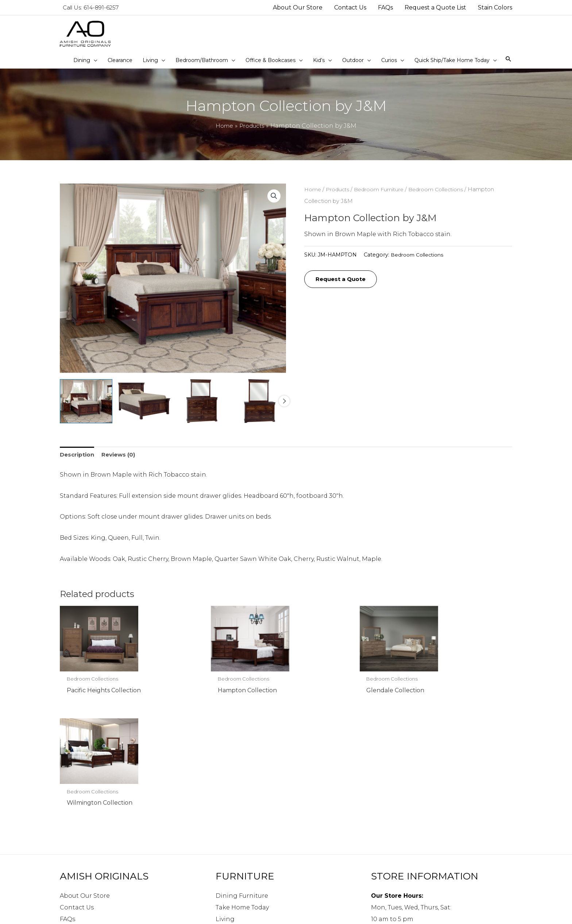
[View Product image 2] (144, 407)
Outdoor (229, 861)
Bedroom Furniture (382, 196)
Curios (225, 873)
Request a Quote (343, 286)
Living (225, 814)
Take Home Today (242, 803)
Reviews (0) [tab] (122, 461)
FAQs (67, 814)
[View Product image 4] (260, 407)
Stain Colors (78, 838)
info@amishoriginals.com (411, 871)
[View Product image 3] (202, 407)
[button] (274, 202)
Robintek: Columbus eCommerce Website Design (460, 914)
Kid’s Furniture (238, 849)
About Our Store (85, 791)
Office (224, 838)
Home (313, 196)
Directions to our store (406, 883)
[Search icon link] (508, 66)
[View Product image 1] (86, 407)
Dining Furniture (242, 791)
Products (339, 196)
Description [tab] (78, 461)
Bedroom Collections (441, 196)
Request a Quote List (92, 826)
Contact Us (77, 803)
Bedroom (230, 826)
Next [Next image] (284, 407)
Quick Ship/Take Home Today (260, 884)
